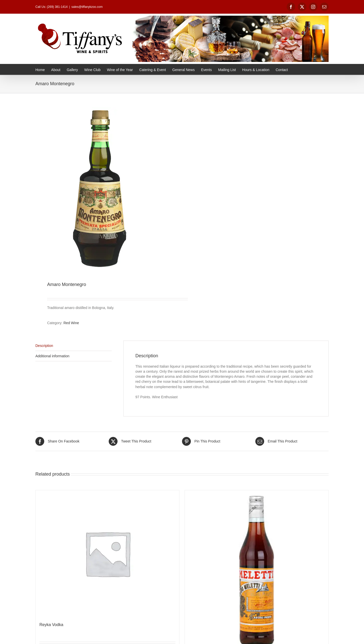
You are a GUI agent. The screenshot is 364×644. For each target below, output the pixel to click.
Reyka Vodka (51, 625)
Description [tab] (44, 346)
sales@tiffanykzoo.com (87, 7)
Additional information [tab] (52, 356)
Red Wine (71, 323)
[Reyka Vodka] (107, 553)
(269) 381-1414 (57, 7)
